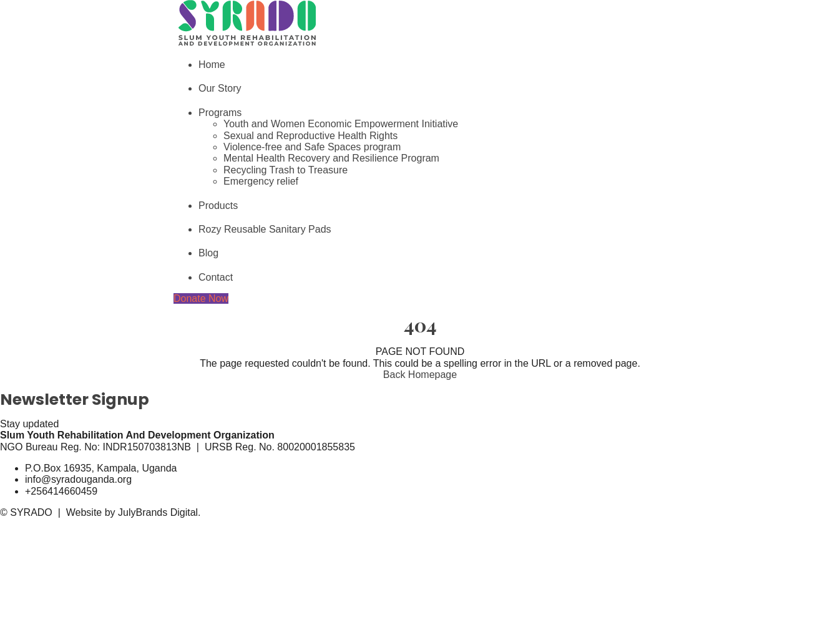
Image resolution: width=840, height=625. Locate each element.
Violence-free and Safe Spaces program (312, 147)
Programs (220, 113)
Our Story (220, 88)
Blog (208, 253)
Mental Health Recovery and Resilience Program (331, 158)
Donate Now (201, 298)
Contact (216, 277)
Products (218, 206)
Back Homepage (420, 375)
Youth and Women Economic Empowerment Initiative (341, 124)
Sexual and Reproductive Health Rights (310, 136)
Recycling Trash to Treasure (286, 170)
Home (212, 65)
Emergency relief (261, 181)
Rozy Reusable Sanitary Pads (265, 229)
